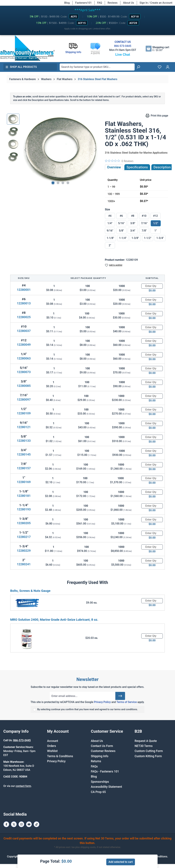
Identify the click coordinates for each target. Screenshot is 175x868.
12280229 (24, 551)
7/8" (144, 231)
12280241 (24, 564)
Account (53, 741)
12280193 (24, 509)
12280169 (24, 482)
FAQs (94, 766)
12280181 (24, 496)
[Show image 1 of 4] (53, 183)
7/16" (144, 223)
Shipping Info (100, 756)
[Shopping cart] (157, 49)
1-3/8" (135, 238)
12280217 (24, 537)
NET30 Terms (144, 746)
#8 (133, 216)
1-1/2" (148, 238)
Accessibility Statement (106, 787)
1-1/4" (123, 238)
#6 (121, 216)
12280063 (24, 358)
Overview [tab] (114, 167)
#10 (144, 216)
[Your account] (168, 67)
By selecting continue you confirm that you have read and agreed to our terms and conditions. (87, 709)
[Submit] (120, 696)
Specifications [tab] (137, 167)
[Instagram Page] (21, 824)
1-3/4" (160, 238)
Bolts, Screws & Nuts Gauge (30, 591)
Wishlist (52, 751)
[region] (53, 150)
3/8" (133, 223)
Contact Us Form (102, 746)
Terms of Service (127, 702)
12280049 (24, 345)
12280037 (24, 331)
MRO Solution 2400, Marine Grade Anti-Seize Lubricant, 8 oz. (54, 620)
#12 (156, 216)
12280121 (24, 427)
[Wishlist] (160, 67)
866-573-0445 (123, 46)
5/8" (121, 231)
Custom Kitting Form (148, 756)
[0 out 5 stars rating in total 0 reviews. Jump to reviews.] (119, 161)
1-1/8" (110, 238)
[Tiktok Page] (36, 824)
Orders (52, 746)
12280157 (24, 468)
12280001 (24, 290)
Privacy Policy (102, 702)
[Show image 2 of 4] (58, 183)
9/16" (110, 231)
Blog (67, 3)
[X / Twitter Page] (14, 824)
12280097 (24, 399)
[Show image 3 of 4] (63, 183)
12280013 (24, 303)
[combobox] (97, 67)
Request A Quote (146, 741)
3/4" (133, 231)
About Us (129, 3)
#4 (110, 216)
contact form (23, 786)
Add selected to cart (121, 862)
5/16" (121, 223)
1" (156, 231)
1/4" (110, 223)
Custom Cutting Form (149, 751)
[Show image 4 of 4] (68, 183)
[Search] (138, 67)
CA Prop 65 (98, 792)
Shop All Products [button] (21, 67)
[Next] (96, 150)
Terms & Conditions (60, 756)
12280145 (24, 454)
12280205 (24, 523)
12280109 (24, 413)
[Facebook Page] (6, 824)
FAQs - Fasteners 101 (105, 771)
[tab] (162, 167)
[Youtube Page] (29, 824)
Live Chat (123, 55)
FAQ (100, 3)
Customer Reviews (103, 751)
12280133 (24, 441)
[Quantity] (152, 286)
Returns (96, 761)
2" (110, 245)
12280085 (24, 386)
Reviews (113, 3)
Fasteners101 (83, 3)
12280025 (24, 317)
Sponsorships (100, 782)
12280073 (24, 372)
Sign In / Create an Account (156, 3)
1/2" (156, 223)
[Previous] (25, 150)
